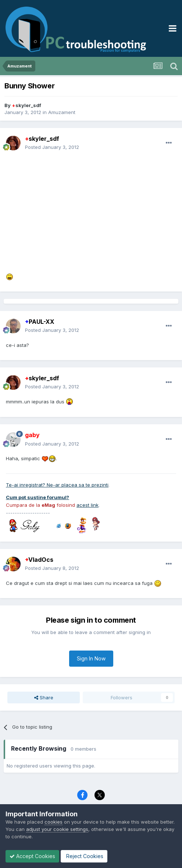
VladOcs (39, 560)
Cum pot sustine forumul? (38, 497)
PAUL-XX (40, 322)
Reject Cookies (84, 856)
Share (44, 697)
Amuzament (62, 112)
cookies (53, 822)
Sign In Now (91, 658)
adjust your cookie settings (57, 829)
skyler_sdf (26, 105)
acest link (88, 505)
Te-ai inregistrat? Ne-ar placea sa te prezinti (57, 485)
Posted (52, 147)
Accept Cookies (32, 856)
